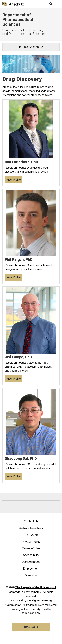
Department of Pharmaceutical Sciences (18, 19)
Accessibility (31, 555)
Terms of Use (31, 548)
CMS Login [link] (31, 627)
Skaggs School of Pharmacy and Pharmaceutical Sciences (24, 32)
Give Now (31, 575)
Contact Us (31, 521)
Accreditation (31, 562)
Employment (31, 569)
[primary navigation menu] (56, 4)
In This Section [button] (31, 47)
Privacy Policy (31, 542)
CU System (31, 535)
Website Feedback (31, 528)
